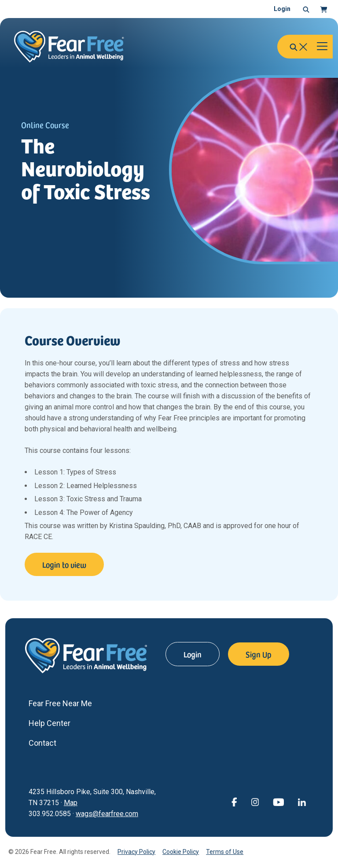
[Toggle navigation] (322, 47)
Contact (42, 743)
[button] (306, 9)
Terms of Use (225, 852)
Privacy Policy (136, 852)
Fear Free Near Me (60, 703)
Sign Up (259, 654)
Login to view (64, 564)
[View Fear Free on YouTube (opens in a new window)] (278, 801)
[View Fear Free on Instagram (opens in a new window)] (255, 801)
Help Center (50, 723)
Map (71, 803)
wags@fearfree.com (107, 814)
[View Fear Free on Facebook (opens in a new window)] (234, 801)
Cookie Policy (181, 852)
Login (282, 9)
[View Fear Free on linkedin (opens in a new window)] (302, 801)
